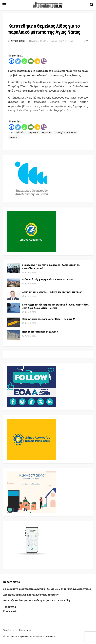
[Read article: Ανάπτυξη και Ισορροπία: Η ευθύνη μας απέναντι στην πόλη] (13, 295)
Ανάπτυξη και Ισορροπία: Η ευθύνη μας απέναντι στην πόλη (52, 292)
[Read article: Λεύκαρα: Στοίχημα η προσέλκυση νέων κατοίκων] (13, 283)
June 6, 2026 (29, 272)
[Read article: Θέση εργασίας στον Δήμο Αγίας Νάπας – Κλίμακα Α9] (13, 322)
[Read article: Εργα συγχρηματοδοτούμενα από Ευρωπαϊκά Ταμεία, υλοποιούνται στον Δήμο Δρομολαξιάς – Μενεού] (13, 308)
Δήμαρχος (34, 132)
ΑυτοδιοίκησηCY (50, 636)
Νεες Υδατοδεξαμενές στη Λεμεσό (40, 332)
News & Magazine (19, 636)
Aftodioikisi (18, 41)
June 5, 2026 (29, 323)
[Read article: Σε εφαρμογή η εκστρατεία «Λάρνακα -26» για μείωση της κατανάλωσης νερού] (13, 268)
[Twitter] (18, 61)
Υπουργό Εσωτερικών (66, 132)
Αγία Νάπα (20, 132)
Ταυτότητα (10, 607)
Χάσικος (14, 137)
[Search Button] (92, 5)
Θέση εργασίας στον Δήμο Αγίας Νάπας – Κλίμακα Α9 (49, 319)
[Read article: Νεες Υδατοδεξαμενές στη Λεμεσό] (13, 335)
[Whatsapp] (24, 61)
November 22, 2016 (38, 41)
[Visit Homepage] (48, 5)
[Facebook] (11, 61)
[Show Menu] (4, 5)
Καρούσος (47, 132)
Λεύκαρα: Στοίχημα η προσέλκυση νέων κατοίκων (48, 279)
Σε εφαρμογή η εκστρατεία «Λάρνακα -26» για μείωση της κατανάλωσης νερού (47, 589)
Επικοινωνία (10, 611)
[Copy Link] (37, 61)
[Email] (31, 61)
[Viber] (44, 61)
